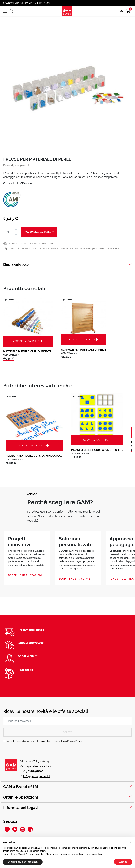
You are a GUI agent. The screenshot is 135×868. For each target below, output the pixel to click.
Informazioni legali (20, 808)
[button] (131, 842)
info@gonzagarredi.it (37, 776)
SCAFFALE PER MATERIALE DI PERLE (84, 350)
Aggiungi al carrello (40, 232)
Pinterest (15, 829)
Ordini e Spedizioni (20, 797)
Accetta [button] (123, 862)
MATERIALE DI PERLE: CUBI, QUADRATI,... (28, 351)
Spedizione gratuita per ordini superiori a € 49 (31, 244)
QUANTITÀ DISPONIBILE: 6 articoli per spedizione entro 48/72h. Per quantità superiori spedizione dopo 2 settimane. (64, 248)
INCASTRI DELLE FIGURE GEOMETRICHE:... (97, 450)
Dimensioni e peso (16, 265)
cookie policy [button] (39, 851)
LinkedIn (30, 829)
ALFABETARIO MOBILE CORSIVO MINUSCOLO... (34, 456)
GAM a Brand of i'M (21, 787)
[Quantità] (8, 232)
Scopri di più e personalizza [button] (23, 862)
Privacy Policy (74, 741)
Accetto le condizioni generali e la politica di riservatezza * (45, 741)
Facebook (7, 829)
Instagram (23, 829)
